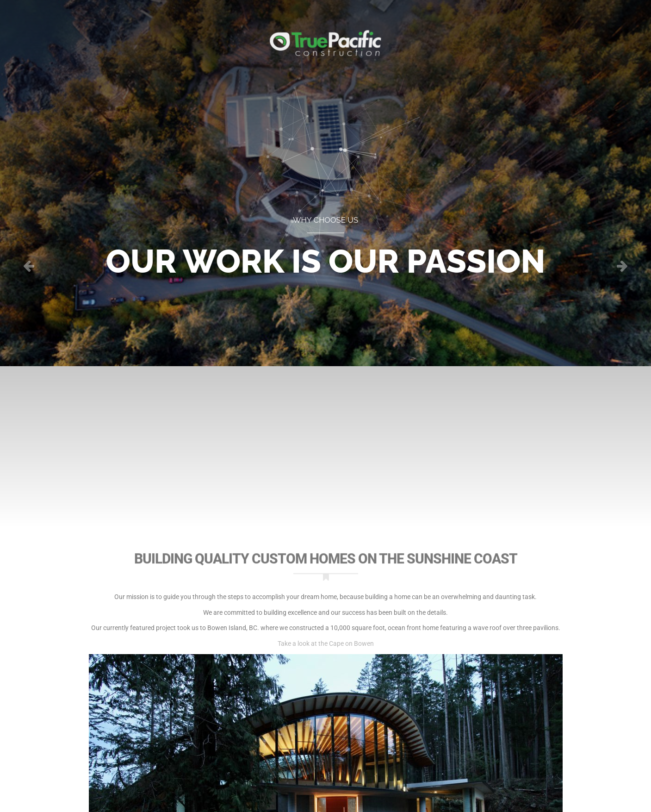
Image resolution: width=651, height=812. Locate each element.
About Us (494, 35)
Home (104, 35)
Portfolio (155, 35)
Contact (550, 35)
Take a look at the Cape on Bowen (326, 643)
